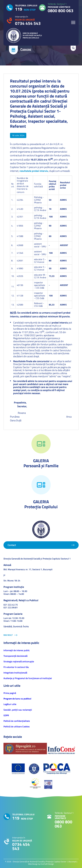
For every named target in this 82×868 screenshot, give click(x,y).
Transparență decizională (15, 656)
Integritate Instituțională (15, 673)
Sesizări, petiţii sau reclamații (18, 710)
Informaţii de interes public (17, 650)
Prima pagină (10, 693)
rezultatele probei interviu (34, 171)
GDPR (6, 715)
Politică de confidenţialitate (17, 721)
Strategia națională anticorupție (19, 661)
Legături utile (10, 704)
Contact (12, 545)
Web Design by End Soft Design (41, 864)
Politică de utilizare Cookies (17, 726)
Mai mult (8, 635)
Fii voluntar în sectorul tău (16, 667)
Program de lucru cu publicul (17, 699)
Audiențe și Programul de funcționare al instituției (28, 678)
